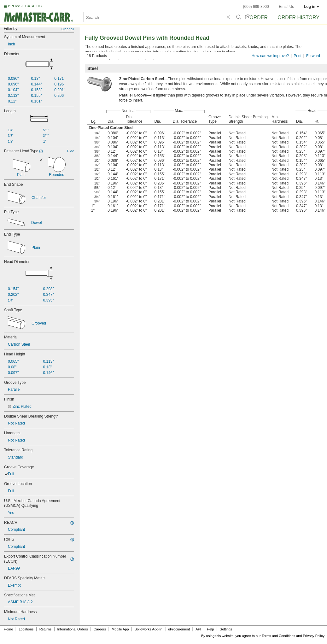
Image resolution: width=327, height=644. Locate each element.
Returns (46, 629)
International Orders (72, 629)
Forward (313, 56)
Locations (26, 629)
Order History (298, 18)
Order (259, 18)
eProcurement (179, 629)
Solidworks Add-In (149, 629)
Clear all (68, 29)
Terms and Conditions (278, 636)
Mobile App (120, 629)
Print (298, 56)
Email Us (286, 7)
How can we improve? (270, 56)
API (198, 629)
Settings (226, 629)
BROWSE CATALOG (25, 6)
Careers (100, 629)
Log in (312, 7)
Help (210, 629)
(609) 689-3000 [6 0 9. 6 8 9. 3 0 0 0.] (256, 7)
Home (8, 629)
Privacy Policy (314, 636)
